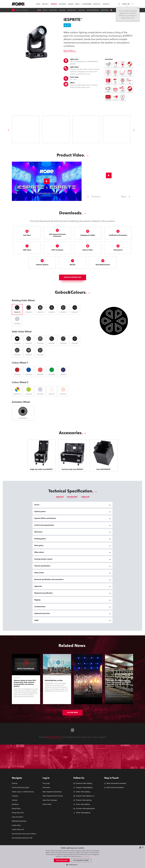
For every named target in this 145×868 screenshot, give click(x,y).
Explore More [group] (72, 713)
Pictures (45, 10)
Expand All (60, 497)
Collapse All (85, 497)
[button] (72, 865)
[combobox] (140, 848)
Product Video (53, 10)
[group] (8, 130)
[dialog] (72, 857)
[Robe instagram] (72, 730)
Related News (105, 10)
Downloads (62, 10)
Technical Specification (93, 10)
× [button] (143, 847)
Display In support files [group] (73, 277)
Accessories (81, 10)
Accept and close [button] (62, 860)
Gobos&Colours (72, 10)
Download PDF (72, 497)
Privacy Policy (86, 856)
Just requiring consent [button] (81, 860)
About (39, 10)
